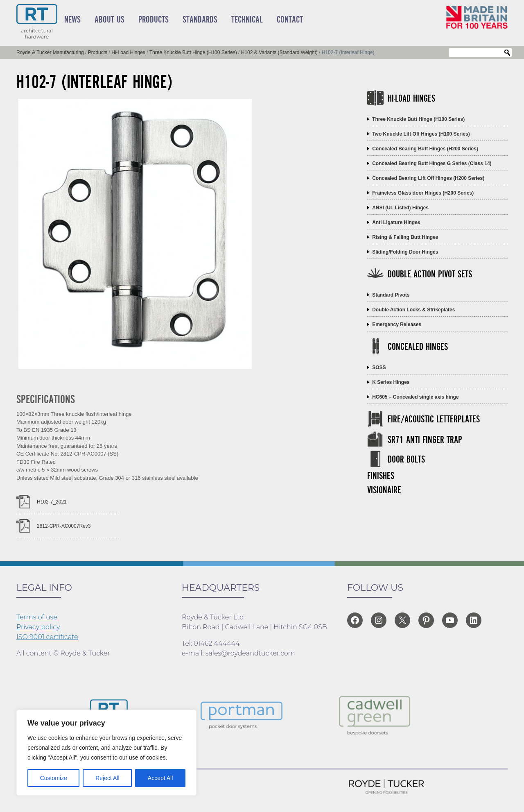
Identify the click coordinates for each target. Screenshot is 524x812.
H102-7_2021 (52, 502)
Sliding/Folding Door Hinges (405, 252)
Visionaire (384, 491)
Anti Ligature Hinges (396, 222)
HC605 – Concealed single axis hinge (415, 397)
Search (507, 53)
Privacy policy (38, 627)
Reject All (107, 778)
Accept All (160, 778)
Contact (290, 20)
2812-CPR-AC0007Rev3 (64, 526)
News (72, 20)
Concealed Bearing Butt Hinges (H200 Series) (425, 149)
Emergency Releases (397, 324)
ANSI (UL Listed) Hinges (400, 208)
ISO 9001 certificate (47, 637)
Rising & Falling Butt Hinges (405, 237)
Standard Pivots (391, 295)
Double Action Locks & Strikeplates (413, 310)
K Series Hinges (391, 382)
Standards (200, 20)
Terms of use (37, 617)
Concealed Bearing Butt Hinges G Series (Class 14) (432, 163)
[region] (106, 753)
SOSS (379, 367)
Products (154, 20)
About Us (110, 20)
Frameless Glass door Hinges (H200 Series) (423, 193)
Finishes (381, 476)
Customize (54, 778)
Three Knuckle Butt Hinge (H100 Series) (418, 119)
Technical (247, 20)
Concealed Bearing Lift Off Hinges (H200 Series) (428, 178)
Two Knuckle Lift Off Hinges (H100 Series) (421, 134)
